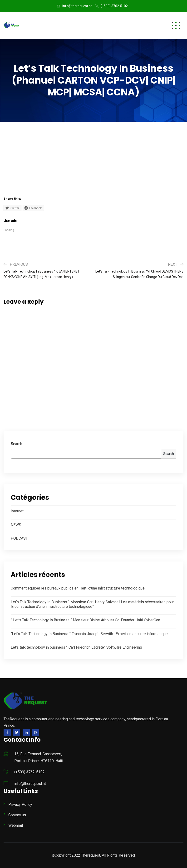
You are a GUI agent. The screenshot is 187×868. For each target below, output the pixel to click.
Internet (17, 511)
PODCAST (19, 538)
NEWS (16, 525)
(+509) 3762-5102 (114, 6)
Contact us (17, 815)
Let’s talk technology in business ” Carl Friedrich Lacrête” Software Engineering (76, 647)
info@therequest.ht (77, 6)
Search (16, 444)
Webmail (16, 825)
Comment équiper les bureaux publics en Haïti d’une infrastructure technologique (78, 588)
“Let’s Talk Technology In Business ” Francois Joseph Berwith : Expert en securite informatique (89, 634)
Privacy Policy (20, 804)
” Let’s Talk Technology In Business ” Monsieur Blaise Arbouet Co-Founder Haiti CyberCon (85, 620)
